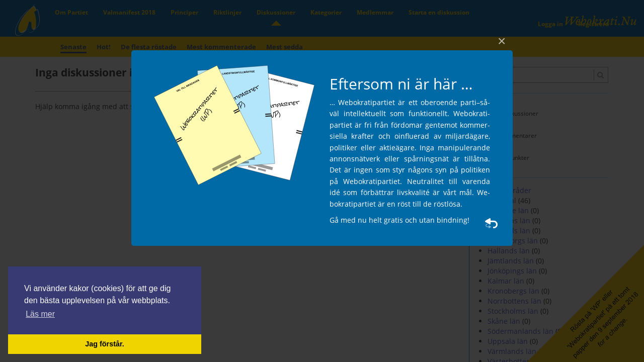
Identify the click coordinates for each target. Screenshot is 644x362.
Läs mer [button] (40, 314)
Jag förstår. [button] (105, 344)
